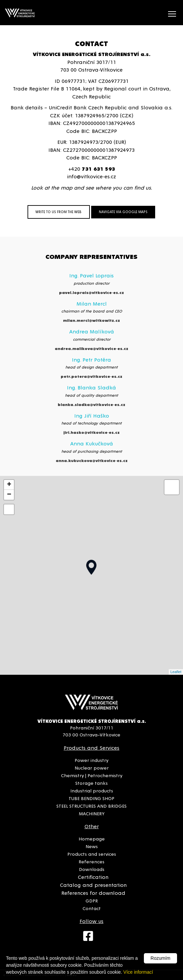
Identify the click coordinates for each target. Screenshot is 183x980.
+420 (92, 169)
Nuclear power (92, 768)
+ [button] (9, 485)
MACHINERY (92, 813)
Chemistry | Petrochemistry (92, 775)
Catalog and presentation (93, 885)
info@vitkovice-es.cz (91, 176)
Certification (93, 877)
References (91, 861)
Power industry (91, 760)
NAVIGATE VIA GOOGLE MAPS (123, 212)
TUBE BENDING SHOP (91, 798)
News (92, 846)
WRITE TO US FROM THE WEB (59, 212)
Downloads (92, 869)
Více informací (138, 972)
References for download (93, 893)
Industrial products (92, 790)
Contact (92, 908)
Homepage (92, 838)
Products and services (92, 854)
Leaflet (176, 672)
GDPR (92, 900)
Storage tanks (91, 783)
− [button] (9, 495)
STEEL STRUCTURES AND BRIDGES (91, 806)
